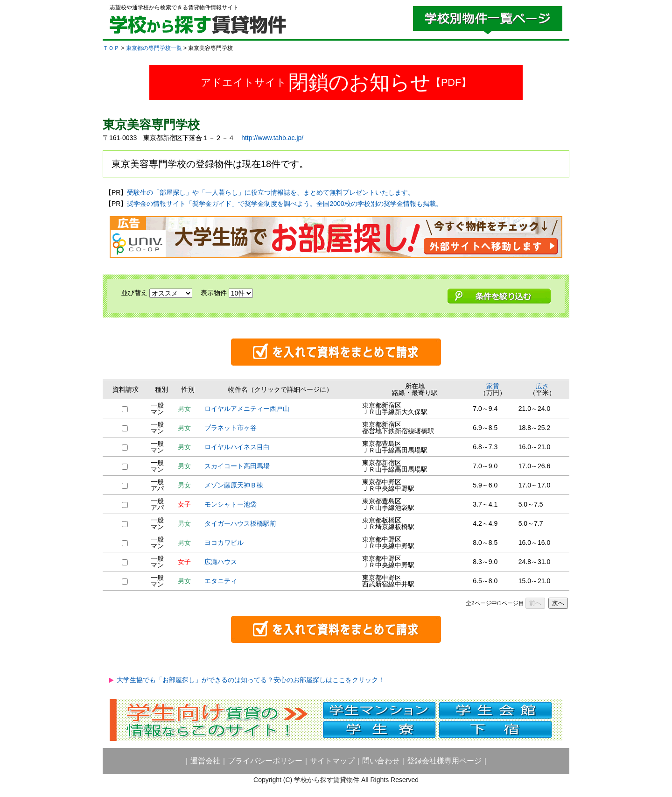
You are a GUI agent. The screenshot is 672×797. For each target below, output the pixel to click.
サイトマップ (332, 761)
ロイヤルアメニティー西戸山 (247, 409)
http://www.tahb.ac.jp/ (272, 138)
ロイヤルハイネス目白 (237, 447)
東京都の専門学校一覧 (154, 48)
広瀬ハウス (221, 562)
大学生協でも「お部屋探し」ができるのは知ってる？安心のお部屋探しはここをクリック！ (251, 680)
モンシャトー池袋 (231, 504)
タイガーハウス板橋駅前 (240, 523)
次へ (558, 603)
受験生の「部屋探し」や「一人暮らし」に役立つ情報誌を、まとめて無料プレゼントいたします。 (271, 192)
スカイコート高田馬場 (237, 466)
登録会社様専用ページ (444, 761)
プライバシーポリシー (265, 761)
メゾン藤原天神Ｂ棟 (234, 485)
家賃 (493, 386)
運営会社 (205, 761)
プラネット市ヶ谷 (231, 428)
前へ (535, 603)
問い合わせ (381, 761)
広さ (542, 386)
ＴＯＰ (111, 48)
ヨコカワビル (224, 543)
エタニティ (221, 581)
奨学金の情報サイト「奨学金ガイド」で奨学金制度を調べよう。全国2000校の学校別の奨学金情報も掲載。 (284, 204)
